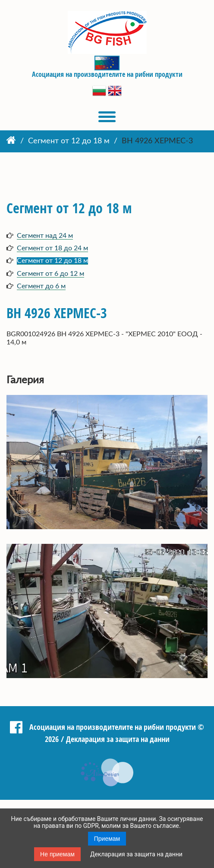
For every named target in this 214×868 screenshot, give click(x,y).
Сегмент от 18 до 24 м (52, 248)
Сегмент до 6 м (41, 286)
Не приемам (57, 854)
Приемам (107, 839)
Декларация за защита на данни (136, 854)
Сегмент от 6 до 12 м (50, 274)
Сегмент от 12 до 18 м (69, 141)
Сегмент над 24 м (45, 236)
